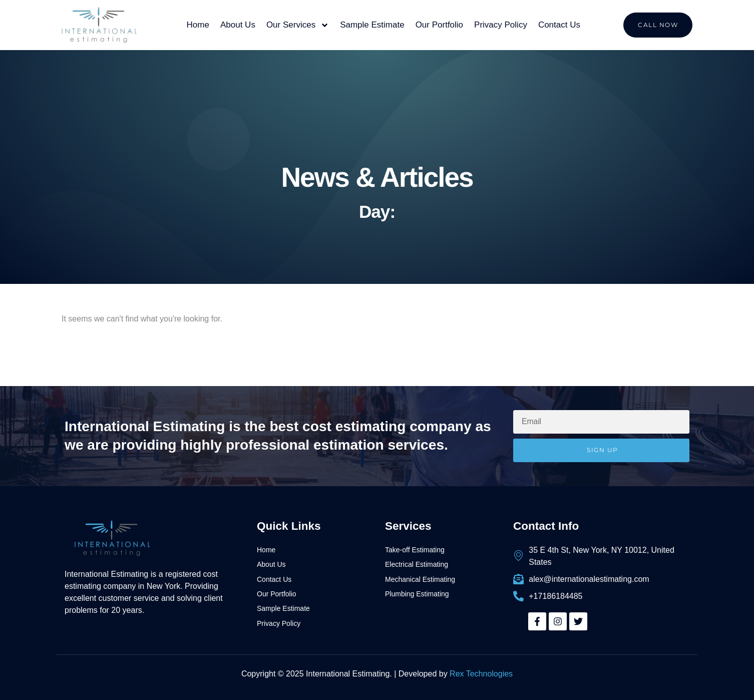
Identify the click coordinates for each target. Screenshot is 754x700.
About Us (238, 25)
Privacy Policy (501, 25)
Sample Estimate (372, 25)
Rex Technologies (481, 674)
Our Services (298, 25)
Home (198, 25)
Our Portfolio (439, 25)
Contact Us (559, 25)
